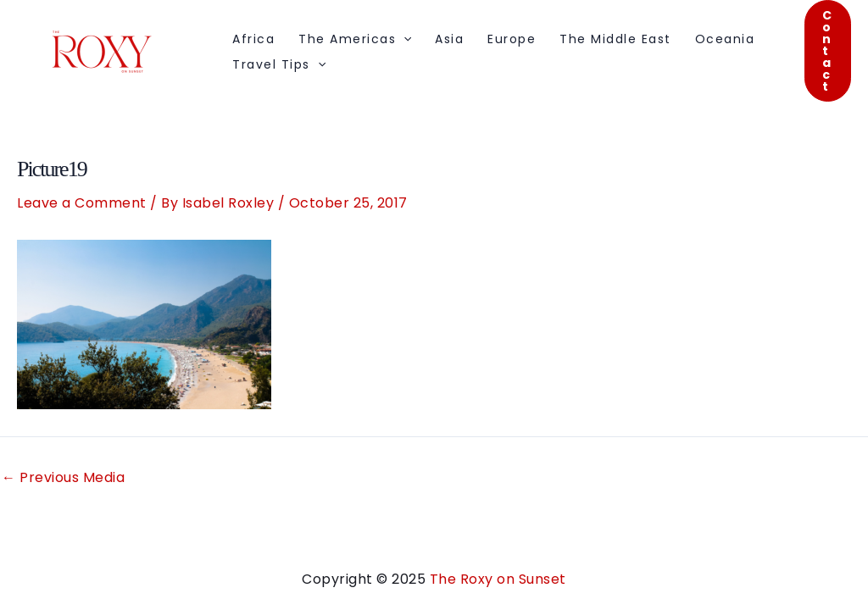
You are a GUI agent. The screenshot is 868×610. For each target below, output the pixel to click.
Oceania (725, 39)
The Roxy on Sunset (498, 579)
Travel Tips (279, 64)
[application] (403, 39)
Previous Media (63, 478)
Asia (449, 39)
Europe (512, 39)
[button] (828, 51)
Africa (253, 39)
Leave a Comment (82, 203)
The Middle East (615, 39)
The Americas (355, 39)
